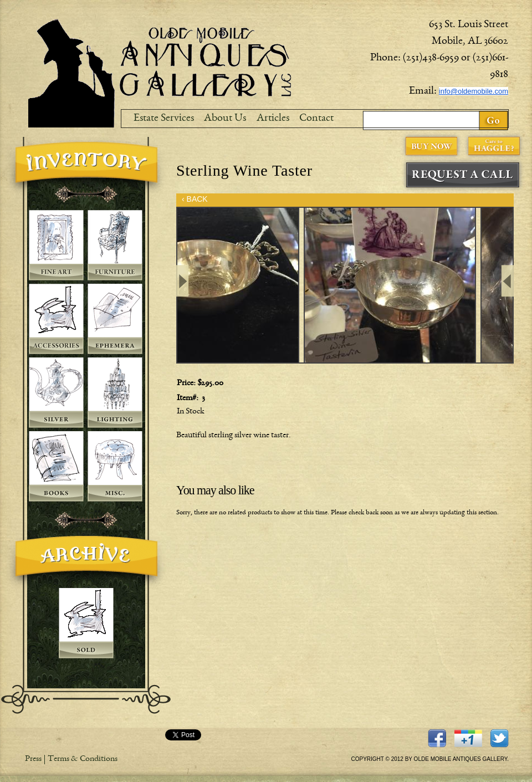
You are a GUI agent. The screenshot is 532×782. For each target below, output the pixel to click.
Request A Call (463, 175)
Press (33, 759)
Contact (316, 119)
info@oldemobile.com (474, 91)
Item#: (188, 398)
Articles (273, 119)
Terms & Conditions (83, 759)
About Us (225, 119)
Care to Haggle (494, 146)
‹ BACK (195, 199)
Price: (187, 384)
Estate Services (164, 119)
